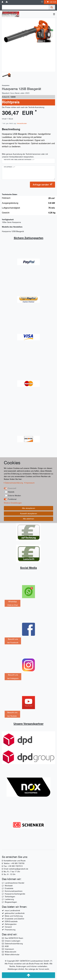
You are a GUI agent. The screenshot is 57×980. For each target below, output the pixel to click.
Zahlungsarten (11, 924)
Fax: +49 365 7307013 (13, 866)
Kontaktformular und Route (15, 861)
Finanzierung (10, 930)
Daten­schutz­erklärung (14, 483)
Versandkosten (22, 123)
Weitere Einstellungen (13, 503)
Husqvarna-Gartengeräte (15, 894)
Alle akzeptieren (29, 508)
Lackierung (9, 899)
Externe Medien (14, 496)
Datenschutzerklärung (14, 944)
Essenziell (12, 488)
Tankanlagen (10, 897)
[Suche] (52, 7)
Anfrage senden (42, 184)
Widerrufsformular (12, 954)
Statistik (11, 492)
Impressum (9, 949)
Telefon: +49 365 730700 (14, 863)
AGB (7, 946)
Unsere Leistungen (13, 941)
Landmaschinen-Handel (14, 883)
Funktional (12, 499)
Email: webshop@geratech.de (16, 869)
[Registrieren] (7, 2)
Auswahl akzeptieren (29, 513)
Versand (8, 927)
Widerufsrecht (10, 952)
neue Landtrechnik (12, 910)
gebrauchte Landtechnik (15, 913)
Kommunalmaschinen (14, 891)
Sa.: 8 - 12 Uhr (10, 874)
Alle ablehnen (29, 519)
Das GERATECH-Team (14, 938)
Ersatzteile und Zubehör (15, 919)
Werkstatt (9, 886)
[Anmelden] (3, 2)
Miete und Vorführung (14, 916)
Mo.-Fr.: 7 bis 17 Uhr (12, 872)
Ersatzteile (9, 888)
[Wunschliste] (42, 2)
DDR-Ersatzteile (11, 921)
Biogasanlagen (11, 902)
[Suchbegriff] (25, 7)
